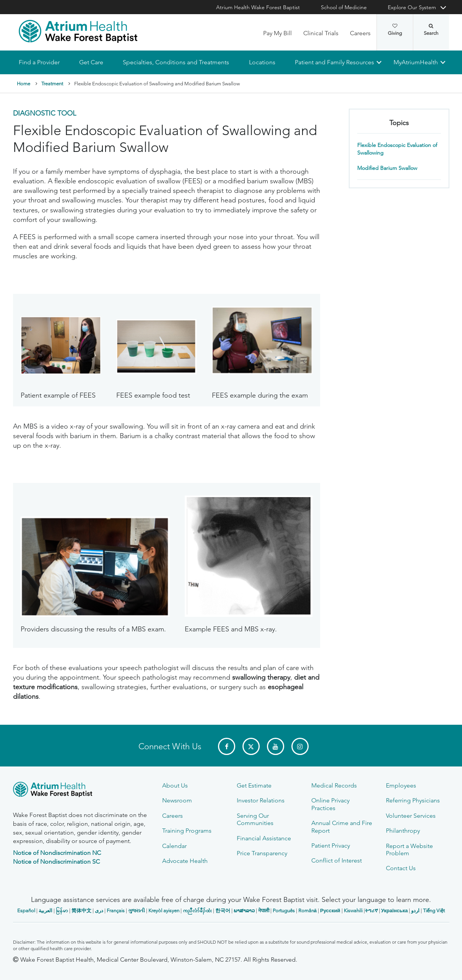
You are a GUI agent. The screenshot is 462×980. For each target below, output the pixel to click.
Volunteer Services (411, 816)
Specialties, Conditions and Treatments (176, 62)
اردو (415, 911)
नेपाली (264, 911)
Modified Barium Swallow (387, 168)
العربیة (46, 911)
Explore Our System (412, 7)
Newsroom (177, 800)
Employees (401, 785)
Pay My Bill (277, 33)
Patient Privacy (331, 845)
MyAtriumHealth (416, 62)
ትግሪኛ (371, 911)
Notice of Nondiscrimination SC (56, 862)
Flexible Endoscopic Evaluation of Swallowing (397, 149)
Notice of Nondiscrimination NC (57, 853)
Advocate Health (185, 861)
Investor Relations (261, 800)
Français (116, 911)
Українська (395, 911)
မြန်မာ (62, 911)
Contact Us (401, 868)
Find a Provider (39, 62)
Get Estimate (254, 785)
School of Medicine (344, 7)
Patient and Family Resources (334, 62)
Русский (330, 911)
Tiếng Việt (434, 911)
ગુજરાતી (137, 911)
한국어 (223, 911)
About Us (175, 785)
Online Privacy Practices (330, 804)
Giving (395, 30)
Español (26, 911)
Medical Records (334, 785)
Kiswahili (353, 911)
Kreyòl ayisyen (164, 911)
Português (284, 911)
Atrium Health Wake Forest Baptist (258, 7)
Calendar (174, 846)
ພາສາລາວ (244, 911)
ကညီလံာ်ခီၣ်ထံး (197, 911)
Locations (262, 62)
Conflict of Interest (337, 860)
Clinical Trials (321, 33)
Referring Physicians (413, 800)
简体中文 (81, 911)
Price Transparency (262, 853)
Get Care (91, 62)
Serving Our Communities (255, 819)
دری (99, 911)
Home (24, 84)
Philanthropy (403, 831)
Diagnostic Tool (45, 114)
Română (307, 911)
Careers (360, 33)
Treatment (52, 84)
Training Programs (187, 831)
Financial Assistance (264, 838)
